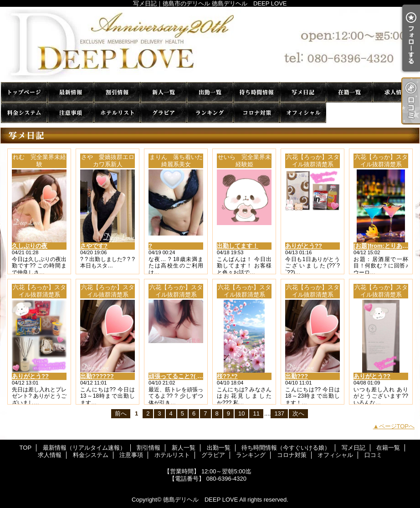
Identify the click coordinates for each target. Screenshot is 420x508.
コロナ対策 (256, 113)
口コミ (349, 113)
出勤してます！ (238, 246)
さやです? (94, 246)
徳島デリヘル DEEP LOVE (200, 500)
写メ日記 (303, 92)
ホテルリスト (117, 113)
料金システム (24, 113)
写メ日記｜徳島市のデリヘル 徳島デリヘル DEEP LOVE (210, 44)
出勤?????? (97, 376)
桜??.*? (227, 376)
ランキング (210, 113)
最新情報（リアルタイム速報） (71, 92)
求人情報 (396, 92)
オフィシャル (303, 113)
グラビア (164, 113)
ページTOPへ (397, 426)
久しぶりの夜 (30, 246)
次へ (298, 413)
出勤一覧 (210, 92)
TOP (24, 92)
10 (241, 413)
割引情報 (117, 92)
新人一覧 (164, 92)
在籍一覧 (349, 92)
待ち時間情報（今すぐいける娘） (256, 92)
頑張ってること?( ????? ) (184, 376)
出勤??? (297, 376)
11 (256, 413)
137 (279, 413)
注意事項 (71, 113)
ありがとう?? (304, 246)
